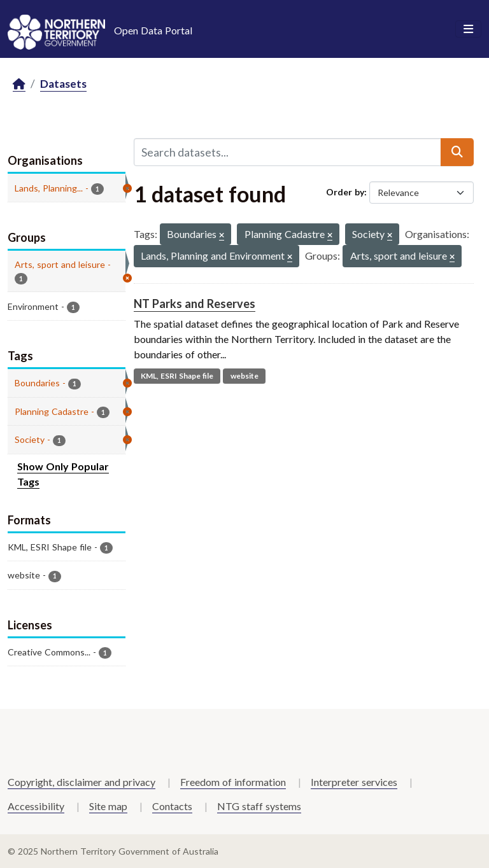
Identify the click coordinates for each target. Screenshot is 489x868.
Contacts (172, 806)
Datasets (63, 84)
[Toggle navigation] (468, 29)
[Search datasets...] (287, 152)
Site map (108, 806)
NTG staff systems (259, 806)
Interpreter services (354, 782)
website (244, 376)
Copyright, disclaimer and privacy (81, 782)
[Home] (19, 84)
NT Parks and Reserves (195, 304)
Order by (345, 192)
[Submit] (457, 152)
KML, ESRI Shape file (177, 376)
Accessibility (36, 806)
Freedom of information (233, 782)
